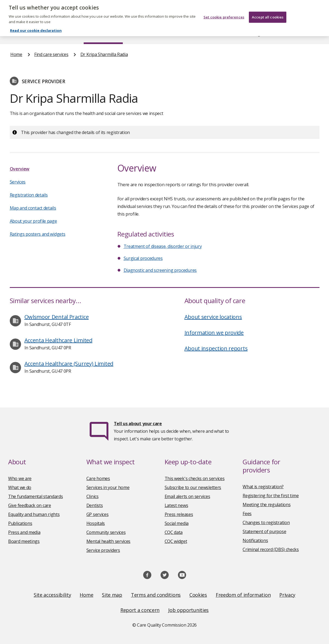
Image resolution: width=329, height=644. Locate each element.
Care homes (98, 478)
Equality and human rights (34, 514)
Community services (106, 532)
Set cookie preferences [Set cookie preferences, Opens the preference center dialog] (224, 13)
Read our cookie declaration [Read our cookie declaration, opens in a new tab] (36, 27)
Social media (177, 523)
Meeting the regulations (267, 505)
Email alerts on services (187, 496)
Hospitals (96, 523)
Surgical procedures (143, 258)
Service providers (103, 550)
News (149, 34)
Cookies (198, 595)
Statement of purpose (264, 531)
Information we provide (214, 333)
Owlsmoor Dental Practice (57, 317)
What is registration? (263, 487)
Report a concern (140, 610)
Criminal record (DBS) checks (271, 549)
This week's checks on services (195, 478)
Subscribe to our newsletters (193, 487)
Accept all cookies (268, 13)
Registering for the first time (271, 496)
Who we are (20, 478)
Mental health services (108, 541)
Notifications (255, 540)
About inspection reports (216, 348)
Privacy (287, 595)
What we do (20, 487)
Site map (112, 595)
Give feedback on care (30, 505)
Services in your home (108, 487)
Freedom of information (243, 595)
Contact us (308, 34)
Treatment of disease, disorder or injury (163, 246)
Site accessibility (52, 595)
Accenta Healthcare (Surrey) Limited (69, 364)
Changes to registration (266, 522)
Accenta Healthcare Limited (58, 340)
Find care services (103, 34)
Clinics (93, 496)
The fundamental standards (36, 496)
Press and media (24, 532)
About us (54, 34)
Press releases (179, 514)
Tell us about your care (138, 424)
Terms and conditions (156, 595)
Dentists (95, 505)
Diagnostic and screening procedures (160, 270)
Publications (189, 34)
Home (16, 34)
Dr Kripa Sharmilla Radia (104, 54)
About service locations (213, 317)
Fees (247, 514)
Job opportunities (188, 610)
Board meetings (24, 541)
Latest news (176, 505)
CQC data (174, 532)
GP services (98, 514)
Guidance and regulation (250, 34)
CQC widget (176, 541)
